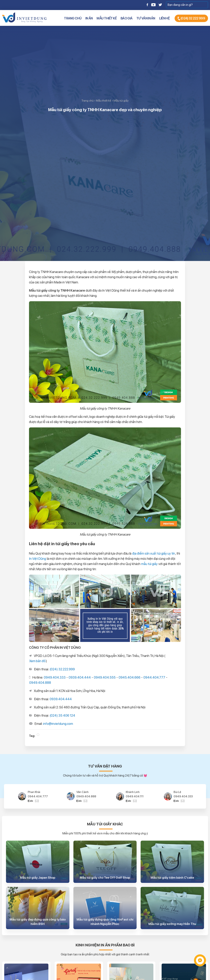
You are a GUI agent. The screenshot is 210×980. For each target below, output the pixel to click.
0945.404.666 (129, 677)
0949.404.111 (135, 796)
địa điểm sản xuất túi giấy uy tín (154, 553)
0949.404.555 (105, 677)
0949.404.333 (55, 677)
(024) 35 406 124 (62, 715)
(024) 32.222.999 (62, 669)
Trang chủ (73, 18)
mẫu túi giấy (149, 564)
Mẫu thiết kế (107, 18)
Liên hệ (164, 18)
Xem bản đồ (37, 661)
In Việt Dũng (38, 559)
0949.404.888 (40, 683)
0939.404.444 (80, 677)
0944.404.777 (154, 677)
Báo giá (126, 18)
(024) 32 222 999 (191, 19)
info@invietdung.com (58, 724)
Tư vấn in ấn (146, 18)
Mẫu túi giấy (121, 101)
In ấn (89, 18)
